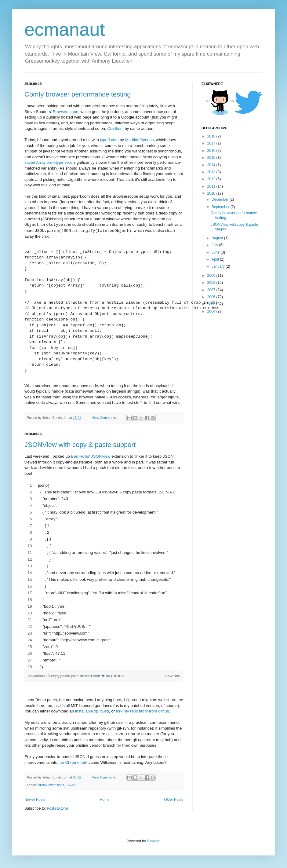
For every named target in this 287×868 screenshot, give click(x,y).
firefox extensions (51, 785)
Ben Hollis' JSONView (91, 456)
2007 (212, 290)
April (216, 259)
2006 (212, 297)
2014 (212, 165)
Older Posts (174, 800)
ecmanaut (65, 29)
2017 (212, 143)
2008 (212, 283)
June (216, 252)
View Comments (104, 418)
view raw (172, 676)
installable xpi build (92, 711)
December (221, 200)
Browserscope (66, 112)
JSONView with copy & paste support (80, 445)
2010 (212, 193)
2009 (212, 276)
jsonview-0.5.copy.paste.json (54, 676)
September (221, 207)
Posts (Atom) (57, 808)
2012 (212, 179)
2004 (212, 311)
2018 (212, 136)
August (218, 238)
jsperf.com (109, 140)
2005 (212, 304)
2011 (212, 186)
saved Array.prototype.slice (48, 162)
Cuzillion (115, 128)
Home (105, 800)
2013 (212, 172)
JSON (70, 785)
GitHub (117, 676)
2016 (212, 151)
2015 (212, 158)
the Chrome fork (73, 762)
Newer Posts (35, 800)
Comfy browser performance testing (78, 94)
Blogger (153, 841)
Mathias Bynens (140, 140)
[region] (104, 576)
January (219, 266)
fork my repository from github (142, 711)
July (215, 245)
